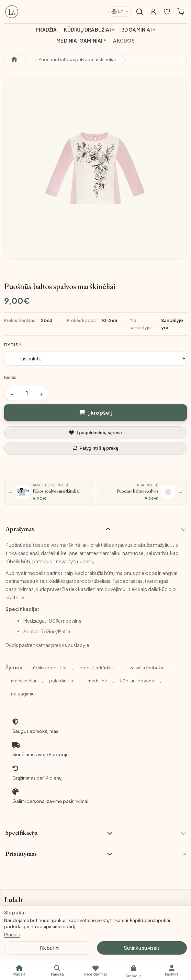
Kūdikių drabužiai (87, 30)
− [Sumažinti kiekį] (12, 393)
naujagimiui (23, 694)
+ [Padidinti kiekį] (42, 393)
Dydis (11, 345)
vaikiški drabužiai (148, 668)
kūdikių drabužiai (48, 668)
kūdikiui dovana (137, 681)
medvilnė (97, 681)
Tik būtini (49, 948)
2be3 (47, 320)
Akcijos (124, 41)
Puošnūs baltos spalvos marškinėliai (77, 59)
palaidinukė (62, 681)
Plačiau (12, 934)
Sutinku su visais (142, 948)
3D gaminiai (137, 30)
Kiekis (10, 377)
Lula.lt (14, 900)
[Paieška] (57, 970)
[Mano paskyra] (153, 12)
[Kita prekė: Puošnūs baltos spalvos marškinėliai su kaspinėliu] (142, 492)
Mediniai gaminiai (79, 41)
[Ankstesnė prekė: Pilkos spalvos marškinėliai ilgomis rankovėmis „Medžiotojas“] (49, 492)
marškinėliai (24, 681)
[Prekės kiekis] (27, 393)
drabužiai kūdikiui (98, 668)
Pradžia (46, 30)
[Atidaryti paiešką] (139, 12)
